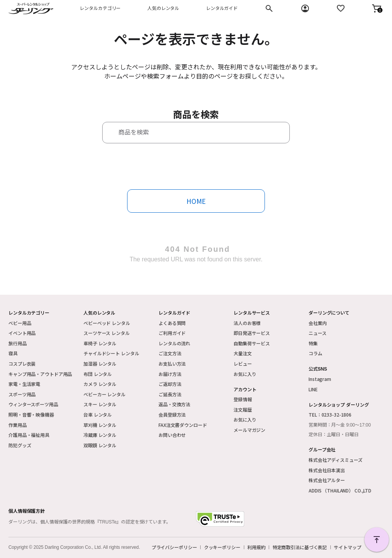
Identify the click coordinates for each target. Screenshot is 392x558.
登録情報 (243, 399)
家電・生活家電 (24, 384)
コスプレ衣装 (22, 364)
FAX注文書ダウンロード (183, 425)
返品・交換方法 (174, 404)
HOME (196, 201)
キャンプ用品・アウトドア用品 (40, 374)
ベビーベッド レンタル (107, 323)
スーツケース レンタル (107, 333)
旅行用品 (18, 343)
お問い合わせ (172, 435)
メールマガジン (249, 430)
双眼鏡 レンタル (100, 445)
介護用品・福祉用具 (29, 435)
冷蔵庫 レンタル (100, 435)
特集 (313, 343)
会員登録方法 (172, 414)
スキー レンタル (100, 404)
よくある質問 (172, 323)
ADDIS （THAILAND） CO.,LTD (340, 490)
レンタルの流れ (174, 343)
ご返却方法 (170, 384)
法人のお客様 (247, 323)
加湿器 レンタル (100, 364)
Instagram (320, 379)
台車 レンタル (98, 414)
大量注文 (243, 353)
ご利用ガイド (172, 333)
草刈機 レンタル (100, 425)
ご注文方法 (170, 353)
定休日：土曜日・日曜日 (334, 435)
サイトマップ (347, 547)
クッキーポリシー (222, 547)
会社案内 (318, 323)
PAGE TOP (377, 540)
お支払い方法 (172, 364)
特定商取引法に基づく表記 (300, 547)
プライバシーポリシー (174, 547)
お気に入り (245, 374)
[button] (377, 8)
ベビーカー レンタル (105, 394)
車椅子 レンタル (100, 343)
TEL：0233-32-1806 (330, 414)
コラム (315, 353)
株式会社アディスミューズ (336, 460)
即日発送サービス (252, 333)
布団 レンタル (98, 374)
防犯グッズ (20, 445)
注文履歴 (243, 409)
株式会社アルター (327, 480)
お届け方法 (170, 374)
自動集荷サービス (252, 343)
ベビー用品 (20, 323)
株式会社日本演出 (327, 470)
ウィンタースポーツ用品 (33, 404)
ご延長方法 (170, 394)
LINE (313, 389)
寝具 (13, 353)
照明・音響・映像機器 (31, 414)
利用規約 (256, 547)
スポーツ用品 (22, 394)
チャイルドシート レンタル (111, 353)
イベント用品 (22, 333)
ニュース (318, 333)
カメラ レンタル (100, 384)
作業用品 (18, 425)
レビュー (243, 364)
